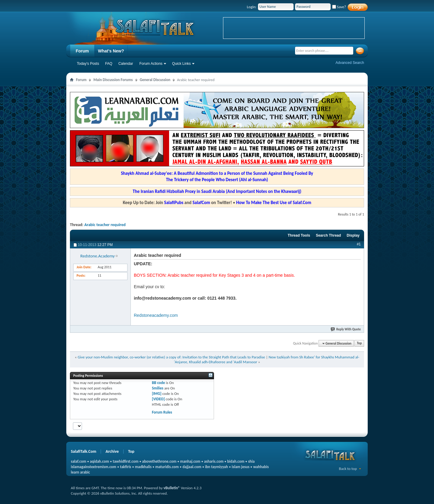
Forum (82, 51)
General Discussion (155, 80)
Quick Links (181, 64)
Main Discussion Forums (113, 80)
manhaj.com (190, 461)
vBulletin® (172, 488)
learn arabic (80, 472)
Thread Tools (299, 235)
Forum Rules (162, 412)
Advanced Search (350, 63)
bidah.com (236, 461)
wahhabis (261, 467)
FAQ (109, 64)
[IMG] (157, 394)
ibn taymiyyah (216, 467)
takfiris (126, 467)
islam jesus (241, 467)
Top (359, 343)
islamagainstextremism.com (94, 467)
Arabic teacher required (105, 225)
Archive (112, 451)
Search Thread (328, 235)
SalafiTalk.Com (83, 451)
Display (353, 235)
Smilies (158, 388)
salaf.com (79, 461)
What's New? (111, 51)
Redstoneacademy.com (156, 315)
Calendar (126, 64)
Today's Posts (88, 64)
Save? (339, 7)
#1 (359, 244)
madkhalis (143, 467)
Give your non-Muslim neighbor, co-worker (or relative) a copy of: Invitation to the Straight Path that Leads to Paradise (171, 357)
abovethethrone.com (159, 461)
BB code (158, 383)
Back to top (348, 469)
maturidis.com (167, 467)
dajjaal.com (192, 467)
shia (251, 461)
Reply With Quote (346, 329)
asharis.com (214, 461)
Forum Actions (151, 64)
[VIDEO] (158, 399)
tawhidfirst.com (126, 461)
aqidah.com (99, 461)
